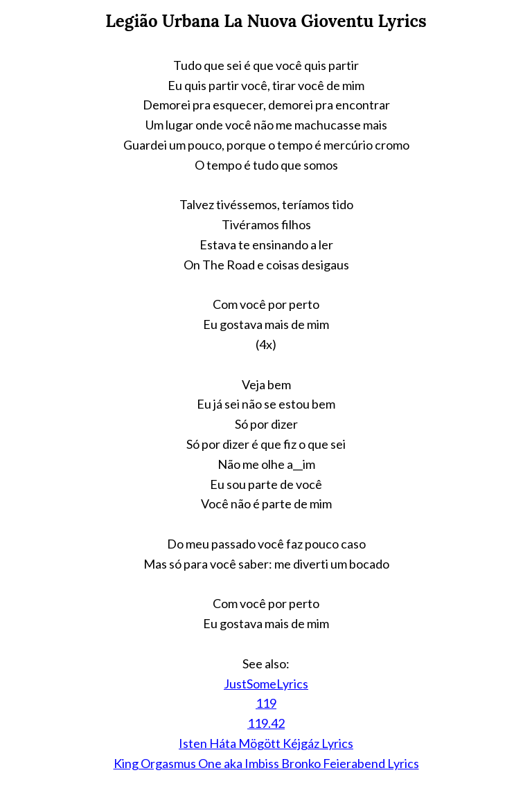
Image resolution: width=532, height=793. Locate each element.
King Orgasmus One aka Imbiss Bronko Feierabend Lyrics (266, 763)
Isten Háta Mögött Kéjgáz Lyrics (266, 743)
